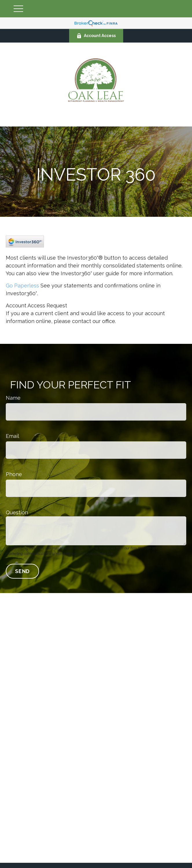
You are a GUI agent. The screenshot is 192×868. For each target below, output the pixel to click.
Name (13, 398)
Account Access (96, 36)
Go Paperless (22, 286)
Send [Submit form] (22, 571)
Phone (14, 474)
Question (17, 512)
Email (12, 436)
